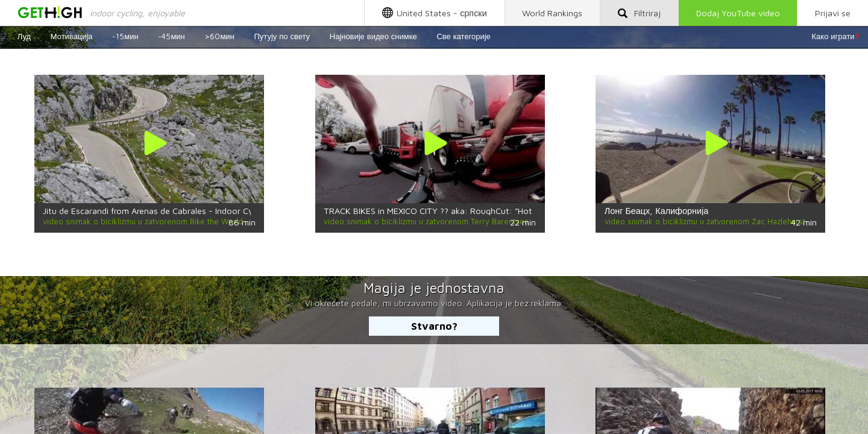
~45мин (171, 36)
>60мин (219, 36)
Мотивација (72, 36)
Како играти (836, 36)
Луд (24, 36)
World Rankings (552, 13)
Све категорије (463, 36)
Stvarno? (434, 326)
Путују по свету (282, 36)
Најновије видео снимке (373, 36)
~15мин (125, 36)
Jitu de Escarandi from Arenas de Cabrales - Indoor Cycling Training (173, 211)
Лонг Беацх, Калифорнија (656, 211)
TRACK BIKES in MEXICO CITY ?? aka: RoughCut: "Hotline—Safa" (449, 211)
